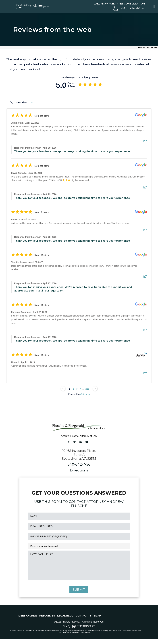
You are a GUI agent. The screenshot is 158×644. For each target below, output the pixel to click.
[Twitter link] (75, 442)
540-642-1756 (79, 465)
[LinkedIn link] (81, 442)
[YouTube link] (87, 442)
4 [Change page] (81, 389)
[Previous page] (63, 389)
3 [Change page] (77, 389)
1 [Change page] (70, 389)
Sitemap (95, 621)
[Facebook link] (69, 442)
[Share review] (145, 142)
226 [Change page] (87, 389)
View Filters (21, 103)
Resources (47, 621)
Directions (79, 471)
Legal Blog (65, 621)
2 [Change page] (73, 389)
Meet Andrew (28, 621)
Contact (82, 621)
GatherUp (85, 395)
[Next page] (95, 389)
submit (79, 595)
